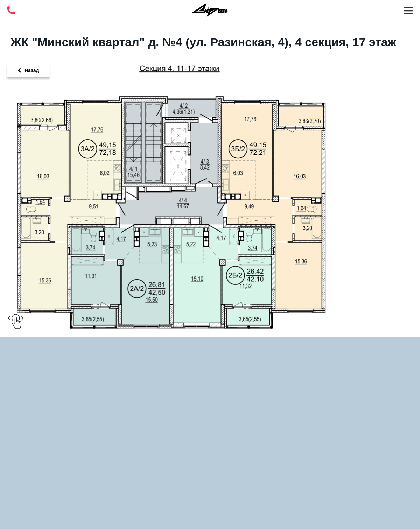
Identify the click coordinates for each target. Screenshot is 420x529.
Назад (28, 70)
